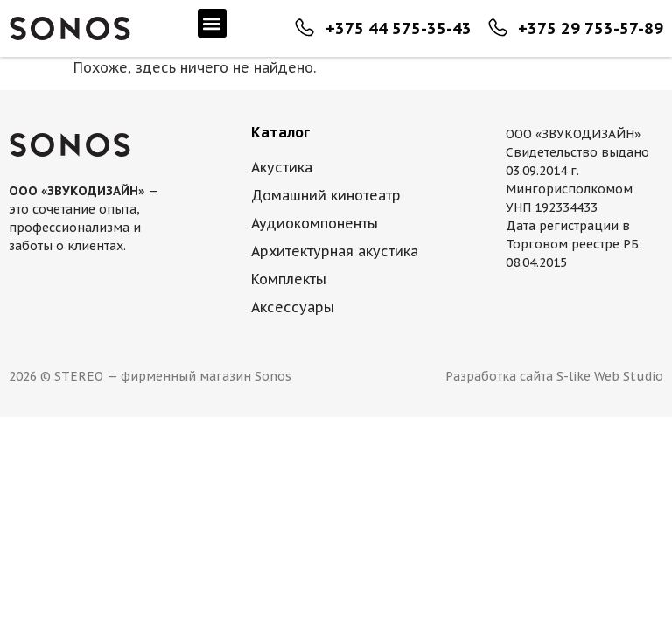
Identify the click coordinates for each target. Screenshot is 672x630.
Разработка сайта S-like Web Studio (554, 376)
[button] (212, 23)
